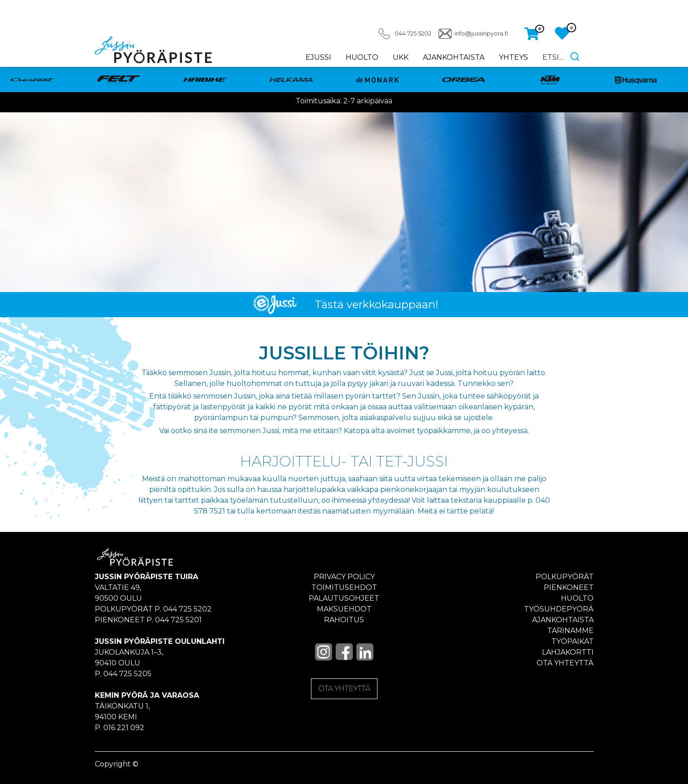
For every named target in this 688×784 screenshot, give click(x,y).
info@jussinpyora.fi (481, 33)
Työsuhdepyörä (559, 609)
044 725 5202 (413, 33)
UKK (401, 57)
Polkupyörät (565, 577)
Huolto (362, 57)
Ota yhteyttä (565, 663)
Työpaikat (573, 641)
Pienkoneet (569, 587)
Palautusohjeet (344, 598)
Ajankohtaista (454, 57)
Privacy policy (344, 577)
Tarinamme (570, 631)
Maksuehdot (344, 609)
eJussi (318, 57)
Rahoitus (344, 620)
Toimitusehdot (344, 587)
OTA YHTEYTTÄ (344, 689)
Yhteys (513, 57)
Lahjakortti (568, 652)
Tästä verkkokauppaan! (377, 304)
